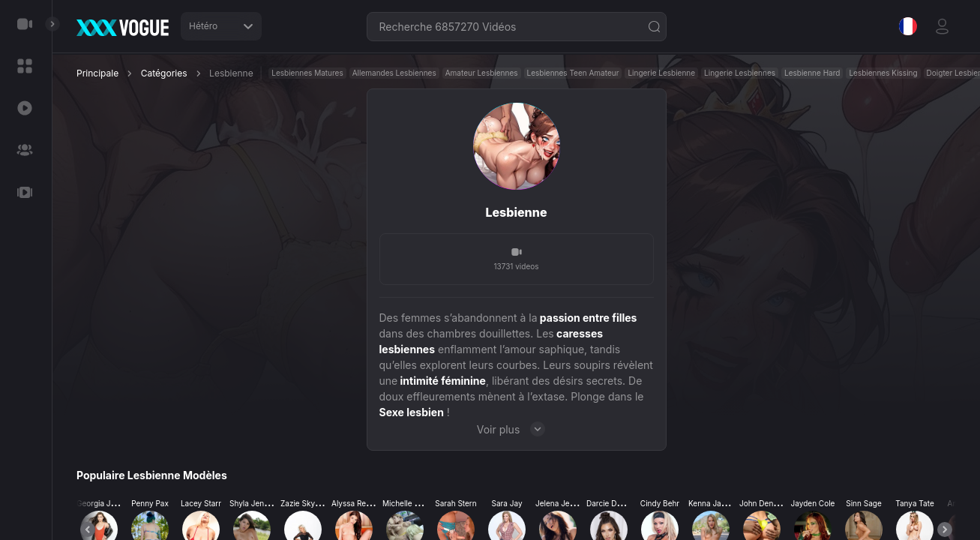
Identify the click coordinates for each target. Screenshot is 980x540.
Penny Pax (150, 503)
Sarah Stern (456, 503)
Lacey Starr (201, 503)
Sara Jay (506, 503)
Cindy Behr (660, 503)
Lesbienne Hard (812, 73)
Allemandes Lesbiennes (394, 73)
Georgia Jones (102, 503)
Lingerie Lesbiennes (740, 73)
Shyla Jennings (256, 503)
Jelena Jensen (561, 503)
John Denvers (764, 503)
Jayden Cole (813, 503)
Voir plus (517, 429)
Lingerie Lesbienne (661, 73)
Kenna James (712, 503)
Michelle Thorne (411, 503)
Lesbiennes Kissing (883, 73)
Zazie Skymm (304, 503)
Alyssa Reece (355, 503)
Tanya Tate (914, 503)
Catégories (164, 73)
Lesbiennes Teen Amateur (573, 73)
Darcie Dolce (609, 503)
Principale (97, 73)
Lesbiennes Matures (307, 73)
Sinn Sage (863, 503)
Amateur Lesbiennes (482, 73)
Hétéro (221, 26)
